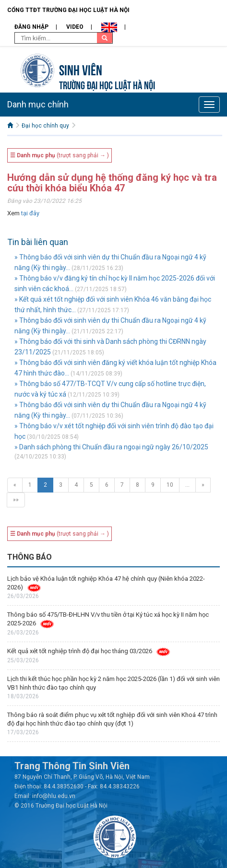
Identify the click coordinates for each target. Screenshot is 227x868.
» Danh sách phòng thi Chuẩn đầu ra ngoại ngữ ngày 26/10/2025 (111, 447)
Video (75, 27)
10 (170, 485)
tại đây (30, 213)
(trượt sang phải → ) (60, 155)
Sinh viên (81, 69)
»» (16, 500)
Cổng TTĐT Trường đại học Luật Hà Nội (68, 10)
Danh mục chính (38, 104)
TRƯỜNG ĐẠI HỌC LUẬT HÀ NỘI (107, 84)
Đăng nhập (31, 27)
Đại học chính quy (45, 126)
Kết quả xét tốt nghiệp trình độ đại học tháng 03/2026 (80, 651)
